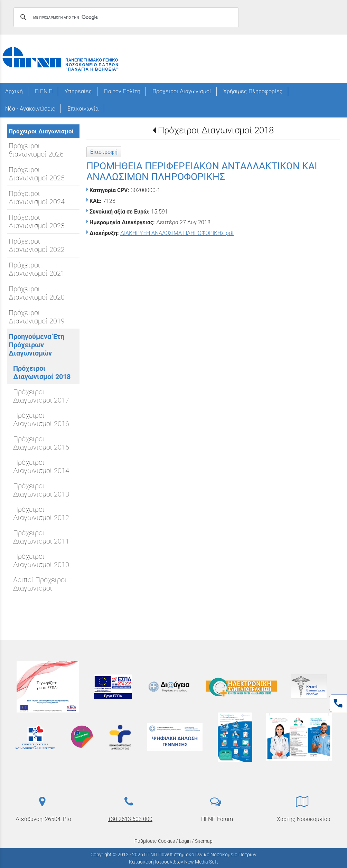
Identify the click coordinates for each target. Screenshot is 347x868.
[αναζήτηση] (125, 17)
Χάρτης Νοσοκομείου (304, 819)
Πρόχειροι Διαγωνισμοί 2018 (216, 130)
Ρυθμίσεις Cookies (155, 841)
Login (185, 841)
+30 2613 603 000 (130, 819)
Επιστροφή (104, 152)
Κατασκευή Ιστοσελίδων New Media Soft (173, 862)
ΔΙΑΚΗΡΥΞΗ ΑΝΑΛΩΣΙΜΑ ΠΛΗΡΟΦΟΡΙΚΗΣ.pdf (177, 233)
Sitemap (204, 841)
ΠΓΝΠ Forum (217, 819)
